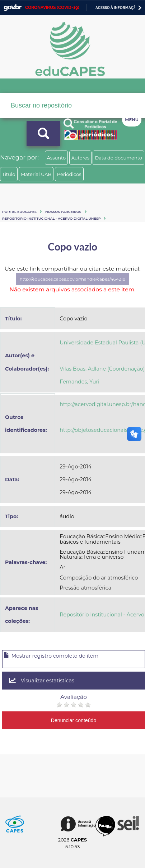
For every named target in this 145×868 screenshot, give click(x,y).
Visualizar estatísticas (42, 681)
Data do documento (118, 158)
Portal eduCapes (19, 212)
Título (9, 174)
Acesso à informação (117, 8)
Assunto (57, 158)
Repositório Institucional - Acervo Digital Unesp (51, 218)
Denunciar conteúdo (74, 720)
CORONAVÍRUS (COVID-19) (52, 8)
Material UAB (36, 174)
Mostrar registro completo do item (51, 656)
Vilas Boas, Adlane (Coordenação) (102, 369)
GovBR (13, 8)
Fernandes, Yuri (79, 382)
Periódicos (69, 174)
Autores (80, 158)
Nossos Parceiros (63, 212)
